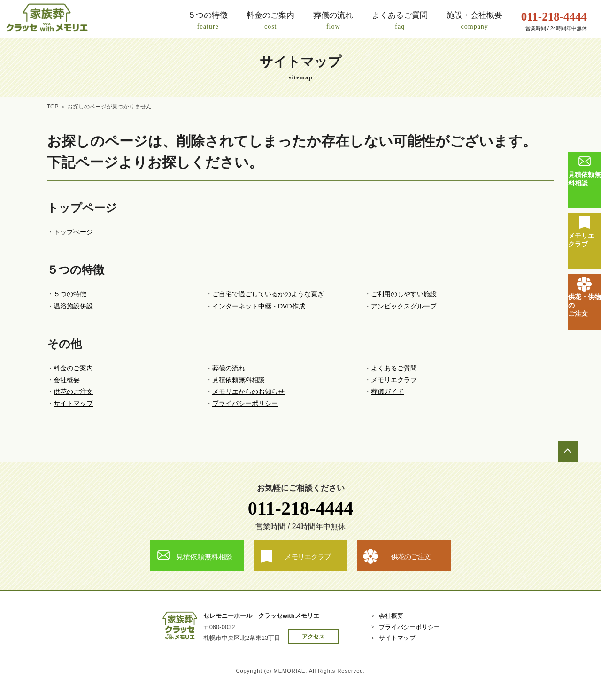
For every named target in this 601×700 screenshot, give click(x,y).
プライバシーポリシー (245, 403)
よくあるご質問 (394, 368)
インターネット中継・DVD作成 (259, 306)
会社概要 (67, 380)
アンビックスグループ (404, 306)
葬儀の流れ (229, 368)
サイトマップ (73, 403)
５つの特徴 (70, 294)
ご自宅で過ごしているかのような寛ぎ (268, 294)
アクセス (313, 637)
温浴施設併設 (73, 306)
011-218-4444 (300, 508)
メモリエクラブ (581, 240)
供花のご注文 (73, 392)
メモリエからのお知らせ (248, 392)
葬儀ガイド (387, 392)
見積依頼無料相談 (585, 179)
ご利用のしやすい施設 (404, 294)
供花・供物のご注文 (585, 305)
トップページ (73, 232)
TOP (53, 107)
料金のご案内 (73, 368)
